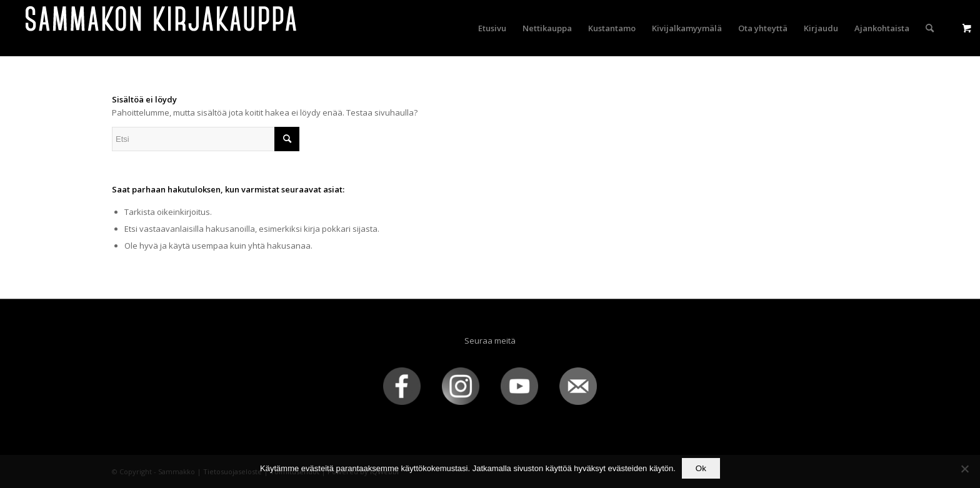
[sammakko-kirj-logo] (162, 28)
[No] (964, 469)
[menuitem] (492, 28)
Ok (701, 468)
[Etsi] (930, 28)
